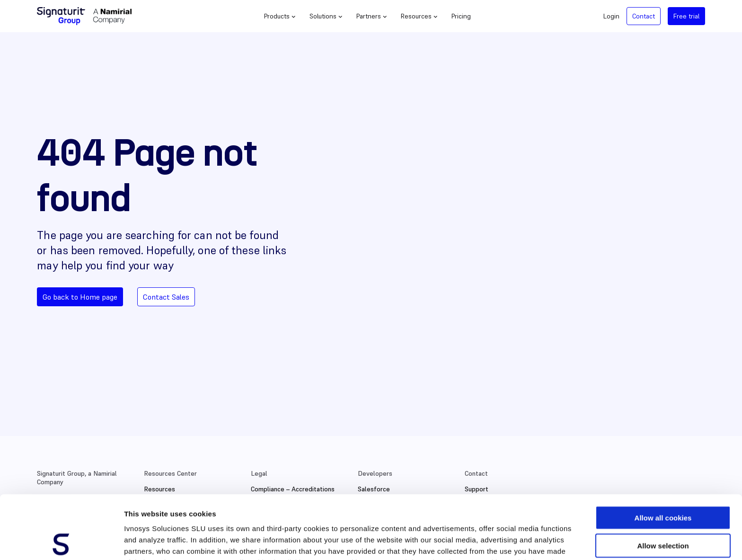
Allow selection (663, 482)
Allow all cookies (663, 454)
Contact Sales (166, 297)
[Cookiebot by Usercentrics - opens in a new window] (61, 542)
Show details (497, 541)
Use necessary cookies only (663, 510)
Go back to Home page (80, 297)
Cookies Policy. (179, 511)
